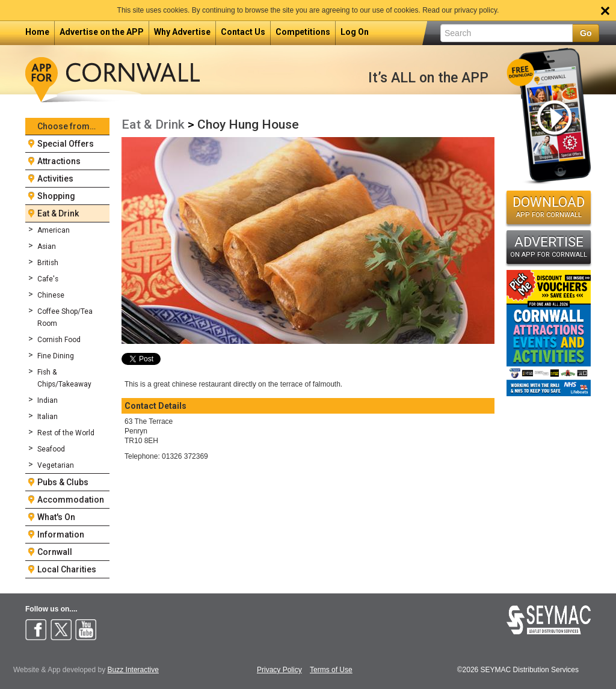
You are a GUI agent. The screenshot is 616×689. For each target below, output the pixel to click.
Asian (47, 247)
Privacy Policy (279, 670)
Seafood (51, 449)
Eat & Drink (58, 213)
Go (586, 33)
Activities (55, 179)
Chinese (51, 295)
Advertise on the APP (102, 32)
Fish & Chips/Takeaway (64, 378)
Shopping (56, 196)
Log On (355, 32)
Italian (48, 417)
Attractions (59, 161)
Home (37, 32)
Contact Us (243, 32)
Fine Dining (56, 356)
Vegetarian (56, 465)
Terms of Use (331, 670)
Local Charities (67, 569)
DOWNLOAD (549, 207)
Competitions (303, 32)
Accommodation (71, 500)
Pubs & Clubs (63, 482)
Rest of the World (66, 433)
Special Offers (66, 144)
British (48, 263)
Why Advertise (182, 32)
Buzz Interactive (133, 670)
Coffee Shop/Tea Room (65, 317)
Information (61, 534)
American (54, 230)
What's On (56, 517)
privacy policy (476, 10)
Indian (48, 400)
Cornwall (55, 552)
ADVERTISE (549, 247)
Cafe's (48, 279)
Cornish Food (59, 340)
